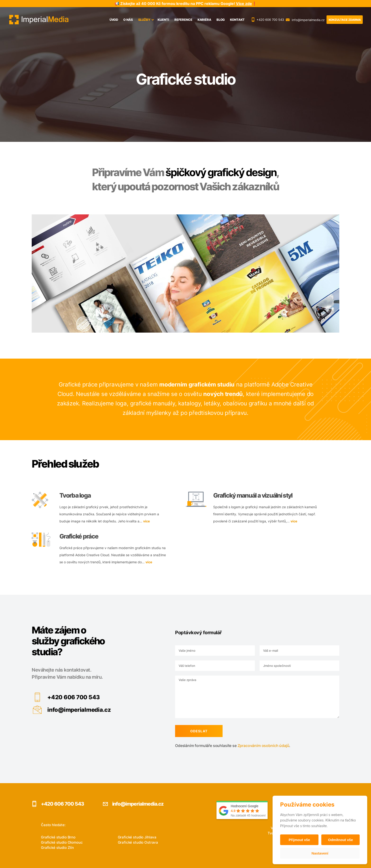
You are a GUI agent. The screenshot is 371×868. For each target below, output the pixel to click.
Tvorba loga (75, 493)
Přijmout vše (299, 840)
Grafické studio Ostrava (138, 842)
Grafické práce (79, 534)
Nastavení (320, 853)
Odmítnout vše (340, 840)
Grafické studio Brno (58, 837)
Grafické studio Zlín (57, 848)
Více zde (244, 4)
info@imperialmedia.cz (77, 710)
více (146, 519)
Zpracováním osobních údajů (262, 746)
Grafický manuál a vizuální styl (253, 493)
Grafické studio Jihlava (137, 837)
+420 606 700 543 (72, 697)
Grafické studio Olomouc (62, 842)
